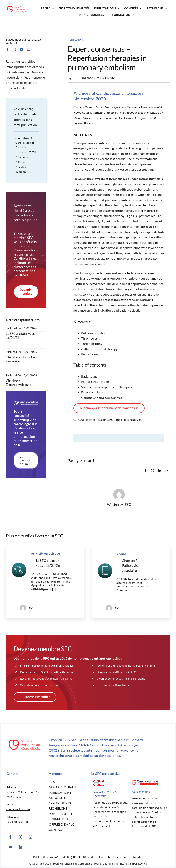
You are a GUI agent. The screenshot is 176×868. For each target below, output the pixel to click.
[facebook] (7, 49)
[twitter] (20, 837)
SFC (75, 78)
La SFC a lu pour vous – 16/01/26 (21, 335)
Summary (23, 157)
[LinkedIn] (160, 471)
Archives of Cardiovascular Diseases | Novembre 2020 (26, 145)
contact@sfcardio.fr (18, 809)
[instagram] (14, 49)
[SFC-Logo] (16, 7)
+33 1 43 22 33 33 (17, 822)
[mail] (28, 49)
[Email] (167, 471)
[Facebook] (146, 471)
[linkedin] (20, 847)
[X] (153, 471)
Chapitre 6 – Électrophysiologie (18, 383)
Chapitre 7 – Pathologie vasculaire (22, 359)
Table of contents (22, 169)
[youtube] (21, 49)
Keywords (23, 162)
